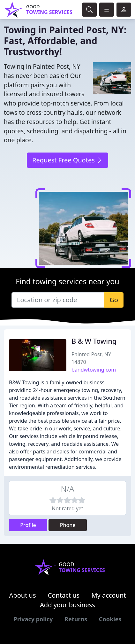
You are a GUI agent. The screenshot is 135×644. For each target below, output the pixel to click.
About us (23, 595)
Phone (68, 525)
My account (109, 595)
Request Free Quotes (67, 160)
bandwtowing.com (94, 370)
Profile (28, 525)
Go (114, 300)
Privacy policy (33, 619)
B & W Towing (94, 341)
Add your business (67, 605)
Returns (76, 619)
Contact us (64, 595)
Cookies (110, 619)
